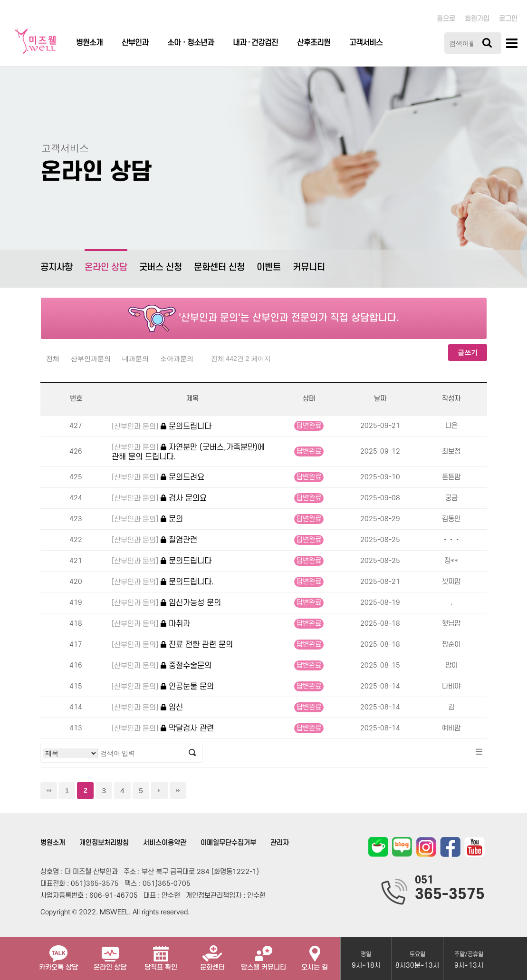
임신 (147, 708)
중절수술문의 (162, 666)
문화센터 (212, 954)
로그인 (508, 19)
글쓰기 (468, 352)
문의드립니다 (162, 427)
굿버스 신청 (161, 267)
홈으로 (446, 19)
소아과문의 (177, 359)
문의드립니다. (163, 582)
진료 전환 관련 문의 (172, 645)
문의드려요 (158, 478)
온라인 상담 (106, 261)
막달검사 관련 (163, 729)
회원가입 (477, 19)
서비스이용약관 (165, 843)
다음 (159, 791)
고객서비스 (366, 43)
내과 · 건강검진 (255, 43)
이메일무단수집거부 (228, 843)
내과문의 (135, 359)
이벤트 (269, 267)
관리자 (280, 843)
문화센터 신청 (219, 267)
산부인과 (135, 43)
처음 (49, 791)
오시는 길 (315, 954)
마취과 (151, 624)
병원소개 (89, 43)
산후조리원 (314, 43)
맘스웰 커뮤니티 (263, 954)
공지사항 (57, 267)
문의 (147, 519)
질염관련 (154, 540)
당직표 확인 (161, 954)
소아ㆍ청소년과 (191, 43)
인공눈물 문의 (163, 687)
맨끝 (178, 791)
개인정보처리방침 (104, 843)
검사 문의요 (159, 499)
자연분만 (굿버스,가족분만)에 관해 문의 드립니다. (188, 452)
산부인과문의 (91, 359)
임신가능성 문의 (166, 603)
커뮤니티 (309, 267)
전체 (53, 359)
